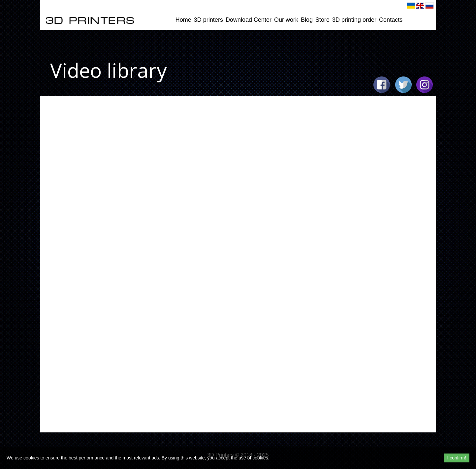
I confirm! (457, 458)
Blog (307, 20)
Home (183, 20)
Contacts (391, 20)
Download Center (249, 20)
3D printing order (354, 20)
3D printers (208, 20)
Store (322, 20)
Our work (286, 20)
